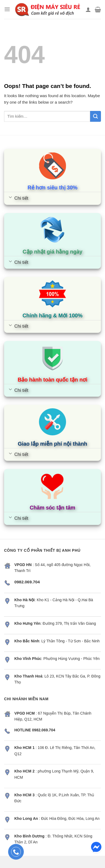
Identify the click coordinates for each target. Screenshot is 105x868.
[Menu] (7, 9)
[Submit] (96, 116)
